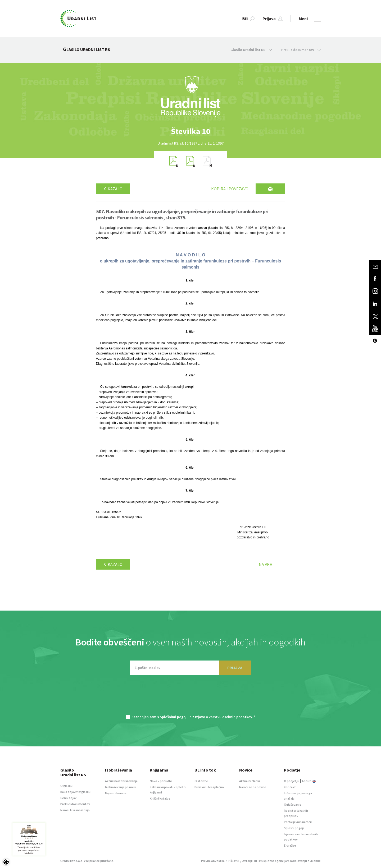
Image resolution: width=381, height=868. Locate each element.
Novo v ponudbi (161, 781)
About (309, 781)
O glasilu (66, 786)
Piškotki (233, 861)
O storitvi (201, 781)
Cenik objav (68, 798)
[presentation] (190, 697)
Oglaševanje (293, 804)
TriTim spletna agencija (270, 861)
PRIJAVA (235, 668)
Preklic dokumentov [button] (301, 50)
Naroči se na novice (253, 787)
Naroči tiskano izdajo (75, 810)
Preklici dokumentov (75, 804)
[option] (190, 131)
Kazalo (113, 189)
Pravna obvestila (213, 861)
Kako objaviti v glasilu (75, 792)
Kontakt (290, 787)
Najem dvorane (116, 793)
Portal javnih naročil (298, 822)
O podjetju (292, 781)
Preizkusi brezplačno (209, 787)
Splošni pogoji (294, 828)
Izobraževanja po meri (120, 787)
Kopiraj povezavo (230, 189)
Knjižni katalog (160, 798)
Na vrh (266, 564)
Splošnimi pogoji (174, 717)
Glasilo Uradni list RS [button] (251, 50)
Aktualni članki (250, 781)
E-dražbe (290, 845)
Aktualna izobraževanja (121, 781)
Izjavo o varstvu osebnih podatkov (223, 717)
